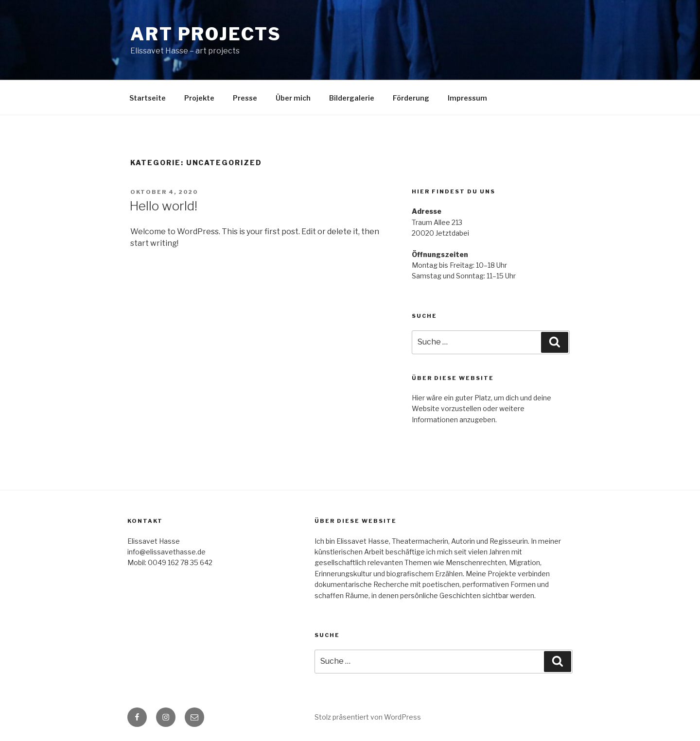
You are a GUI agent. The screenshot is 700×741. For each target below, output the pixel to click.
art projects (206, 34)
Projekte (199, 98)
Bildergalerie (352, 98)
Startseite (148, 98)
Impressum (467, 98)
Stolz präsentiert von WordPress (368, 717)
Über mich (293, 98)
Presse (245, 98)
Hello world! (163, 206)
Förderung (411, 98)
